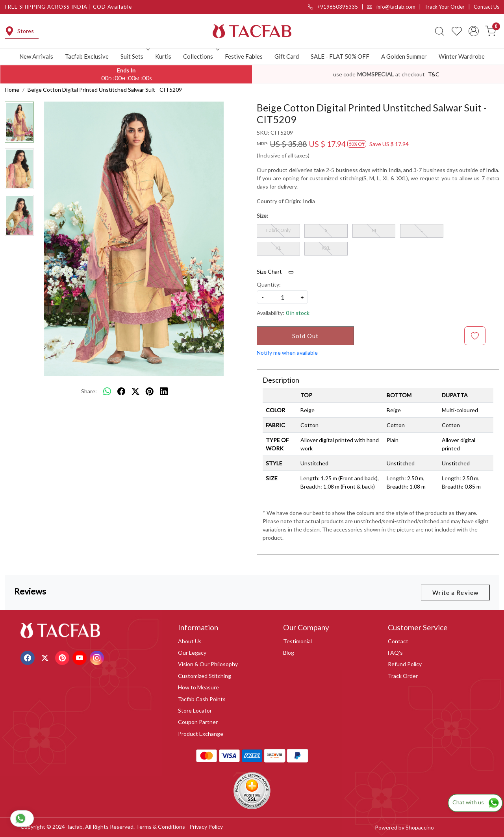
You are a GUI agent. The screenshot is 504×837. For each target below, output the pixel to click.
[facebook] (121, 391)
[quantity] (282, 297)
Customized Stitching (205, 676)
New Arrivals (36, 56)
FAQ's (395, 653)
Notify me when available (287, 353)
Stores (19, 31)
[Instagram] (98, 657)
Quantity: (269, 284)
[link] (439, 31)
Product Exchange (201, 734)
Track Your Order (445, 7)
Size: (262, 216)
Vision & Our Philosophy (208, 664)
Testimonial (297, 641)
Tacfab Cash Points (202, 699)
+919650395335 (333, 7)
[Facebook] (29, 657)
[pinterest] (150, 391)
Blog (289, 653)
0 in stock (298, 313)
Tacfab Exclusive (87, 56)
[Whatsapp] (107, 391)
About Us (190, 641)
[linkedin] (164, 391)
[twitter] (135, 391)
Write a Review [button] (455, 593)
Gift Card (287, 56)
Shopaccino (420, 827)
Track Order (403, 676)
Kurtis (163, 56)
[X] (46, 657)
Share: (89, 391)
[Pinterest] (63, 657)
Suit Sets (134, 56)
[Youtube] (81, 657)
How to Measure (198, 687)
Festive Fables (244, 56)
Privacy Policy (206, 827)
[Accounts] (474, 31)
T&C (434, 74)
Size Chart (278, 272)
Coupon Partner (198, 722)
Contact (398, 641)
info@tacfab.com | (396, 7)
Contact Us (486, 7)
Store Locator (195, 710)
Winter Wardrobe (462, 56)
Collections (200, 56)
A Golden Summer (404, 56)
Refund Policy (405, 664)
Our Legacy (192, 653)
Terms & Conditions (160, 827)
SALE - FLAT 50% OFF (340, 56)
